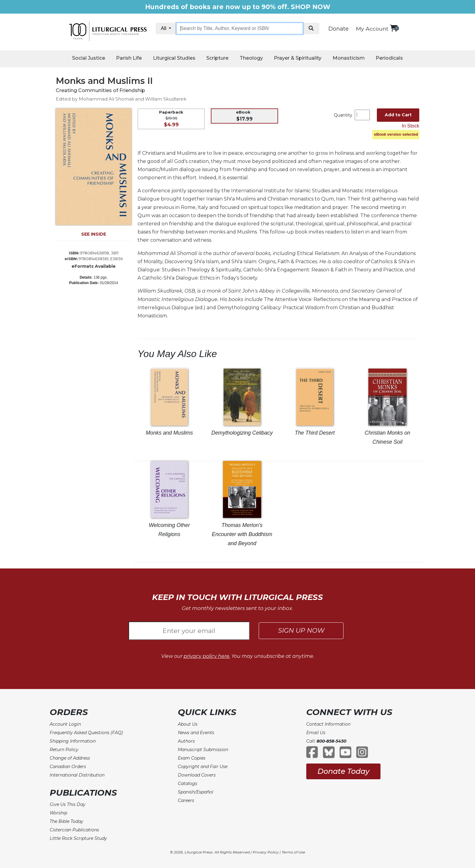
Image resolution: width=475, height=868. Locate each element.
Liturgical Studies (174, 58)
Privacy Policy (266, 852)
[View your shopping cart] (394, 28)
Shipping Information (73, 741)
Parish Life (129, 58)
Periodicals (389, 58)
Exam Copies (192, 758)
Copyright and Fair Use (203, 767)
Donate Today (343, 771)
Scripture (217, 58)
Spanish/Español (196, 792)
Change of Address (70, 758)
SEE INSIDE (94, 234)
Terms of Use (293, 852)
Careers (186, 800)
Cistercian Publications (74, 830)
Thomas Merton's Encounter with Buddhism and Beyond (242, 534)
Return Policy (64, 750)
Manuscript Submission (203, 750)
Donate (339, 29)
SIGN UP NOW (301, 630)
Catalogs (188, 784)
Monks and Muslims (169, 433)
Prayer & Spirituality (298, 58)
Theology (251, 58)
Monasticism (349, 58)
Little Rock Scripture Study (78, 838)
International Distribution (77, 775)
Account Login (65, 724)
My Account (372, 29)
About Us (188, 724)
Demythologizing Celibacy (242, 433)
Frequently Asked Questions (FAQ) (86, 733)
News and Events (196, 733)
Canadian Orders (68, 767)
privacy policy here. (207, 656)
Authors (186, 741)
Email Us (316, 733)
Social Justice (89, 58)
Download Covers (197, 775)
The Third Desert (315, 433)
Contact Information (328, 724)
